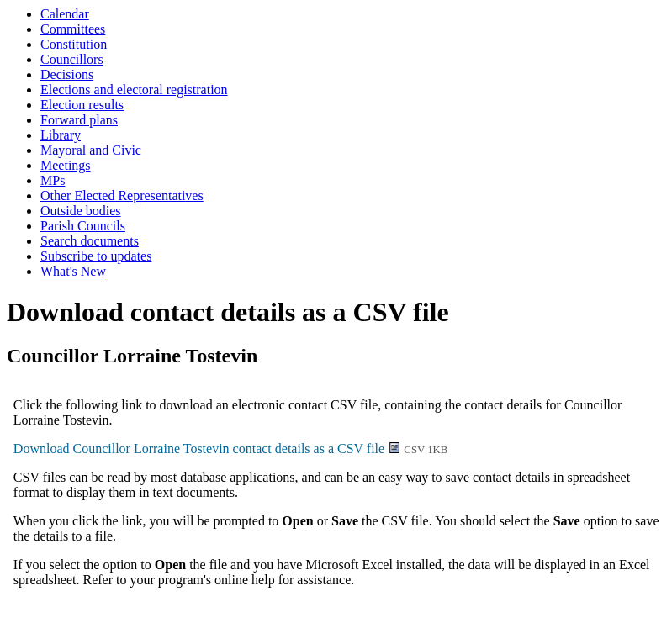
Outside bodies (81, 211)
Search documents (90, 241)
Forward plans (79, 120)
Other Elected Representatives (122, 195)
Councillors (72, 59)
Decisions (67, 74)
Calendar (65, 14)
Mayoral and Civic (91, 150)
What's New (73, 271)
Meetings (66, 165)
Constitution (74, 44)
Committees (73, 29)
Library (61, 135)
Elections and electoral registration (134, 90)
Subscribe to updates (96, 256)
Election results (82, 105)
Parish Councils (83, 226)
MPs (53, 180)
